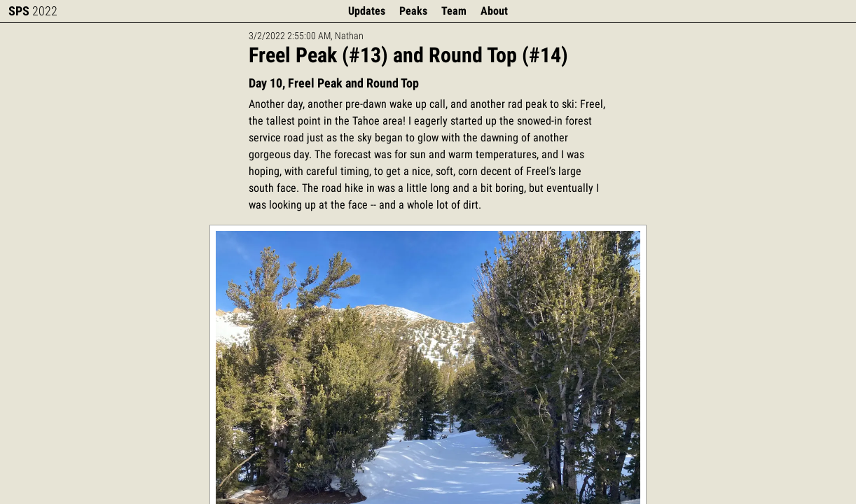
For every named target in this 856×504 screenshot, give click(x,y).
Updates (367, 11)
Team (454, 11)
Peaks (413, 11)
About (494, 11)
